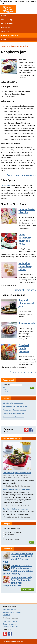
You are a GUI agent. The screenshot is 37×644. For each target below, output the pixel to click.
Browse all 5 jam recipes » (23, 372)
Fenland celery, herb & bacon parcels (17, 489)
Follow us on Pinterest (26, 430)
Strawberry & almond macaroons (15, 509)
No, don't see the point (12, 539)
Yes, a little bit (9, 535)
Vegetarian (5, 31)
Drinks (4, 39)
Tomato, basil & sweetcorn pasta (14, 410)
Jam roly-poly (27, 323)
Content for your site (10, 624)
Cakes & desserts (10, 36)
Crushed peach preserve (24, 348)
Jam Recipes (24, 46)
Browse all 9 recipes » (25, 290)
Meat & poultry (7, 20)
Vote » (32, 542)
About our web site (9, 610)
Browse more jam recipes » (21, 175)
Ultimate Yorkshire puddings (13, 403)
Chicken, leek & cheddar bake (13, 417)
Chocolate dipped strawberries (17, 473)
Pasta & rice (6, 27)
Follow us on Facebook (31, 430)
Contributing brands (10, 621)
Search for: (6, 385)
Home (3, 16)
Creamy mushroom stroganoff (13, 413)
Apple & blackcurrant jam (26, 303)
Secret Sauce (12, 641)
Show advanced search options (6, 390)
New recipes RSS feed (11, 627)
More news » (28, 590)
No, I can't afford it (11, 537)
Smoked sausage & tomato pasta (15, 406)
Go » (32, 388)
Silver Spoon (5, 185)
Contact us (7, 615)
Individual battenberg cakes (25, 266)
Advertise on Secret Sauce (12, 612)
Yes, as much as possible (13, 532)
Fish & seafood (7, 23)
